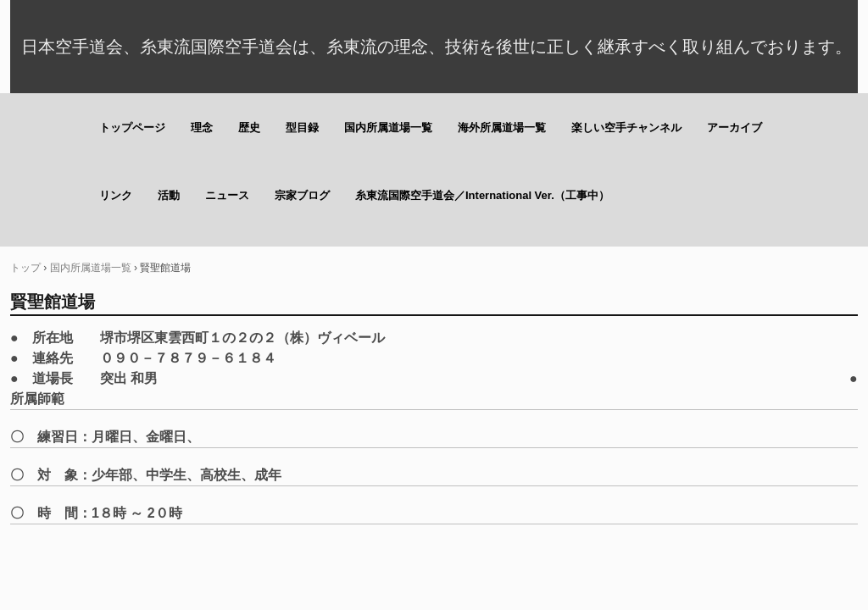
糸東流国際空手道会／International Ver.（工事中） (482, 195)
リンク (116, 195)
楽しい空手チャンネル (626, 128)
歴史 (249, 128)
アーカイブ (734, 128)
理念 (202, 128)
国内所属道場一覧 (388, 128)
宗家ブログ (302, 195)
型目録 (302, 128)
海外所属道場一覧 (502, 128)
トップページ (132, 128)
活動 (169, 195)
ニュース (227, 195)
